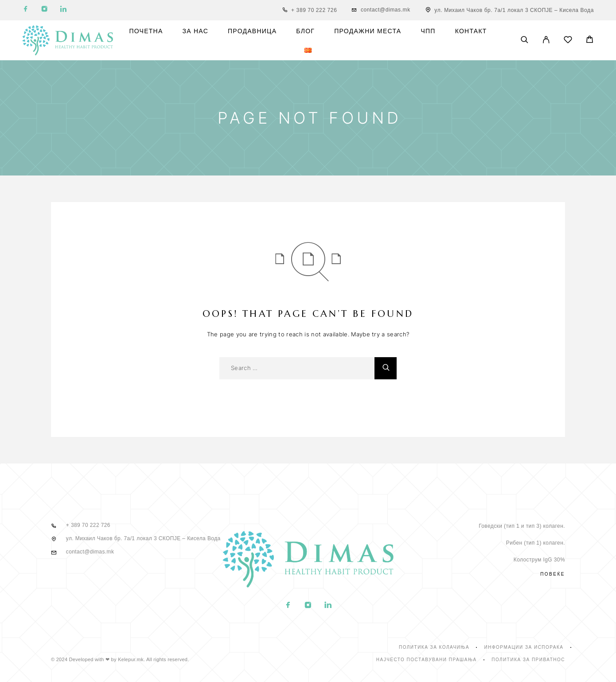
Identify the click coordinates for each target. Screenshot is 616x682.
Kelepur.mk (131, 659)
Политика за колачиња (434, 647)
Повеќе (553, 574)
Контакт (471, 31)
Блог (305, 31)
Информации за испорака (524, 647)
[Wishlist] (568, 41)
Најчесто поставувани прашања (427, 660)
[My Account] (546, 40)
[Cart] (590, 41)
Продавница (252, 31)
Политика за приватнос (528, 660)
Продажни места (368, 31)
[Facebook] (26, 10)
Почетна (146, 31)
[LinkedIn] (63, 10)
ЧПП (428, 31)
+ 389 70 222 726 (314, 10)
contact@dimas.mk (386, 10)
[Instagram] (44, 10)
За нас (196, 31)
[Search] (524, 40)
